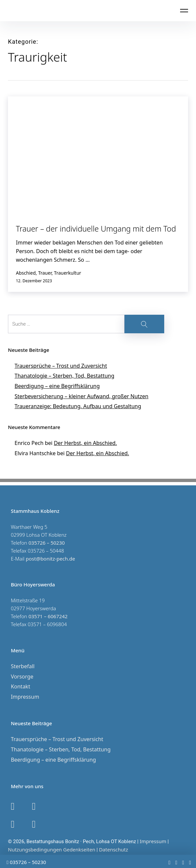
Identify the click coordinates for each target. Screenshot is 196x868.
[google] (190, 862)
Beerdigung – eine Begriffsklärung (57, 386)
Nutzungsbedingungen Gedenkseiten (52, 849)
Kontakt (21, 686)
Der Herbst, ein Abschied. (85, 443)
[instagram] (183, 862)
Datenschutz (114, 849)
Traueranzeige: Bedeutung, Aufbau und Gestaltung (78, 406)
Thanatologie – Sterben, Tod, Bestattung (64, 376)
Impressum (25, 697)
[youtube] (170, 862)
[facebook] (176, 862)
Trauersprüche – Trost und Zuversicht (61, 366)
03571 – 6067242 (48, 616)
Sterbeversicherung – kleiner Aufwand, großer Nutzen (81, 396)
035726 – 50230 (26, 862)
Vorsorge (22, 677)
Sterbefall (23, 666)
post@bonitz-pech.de (50, 559)
